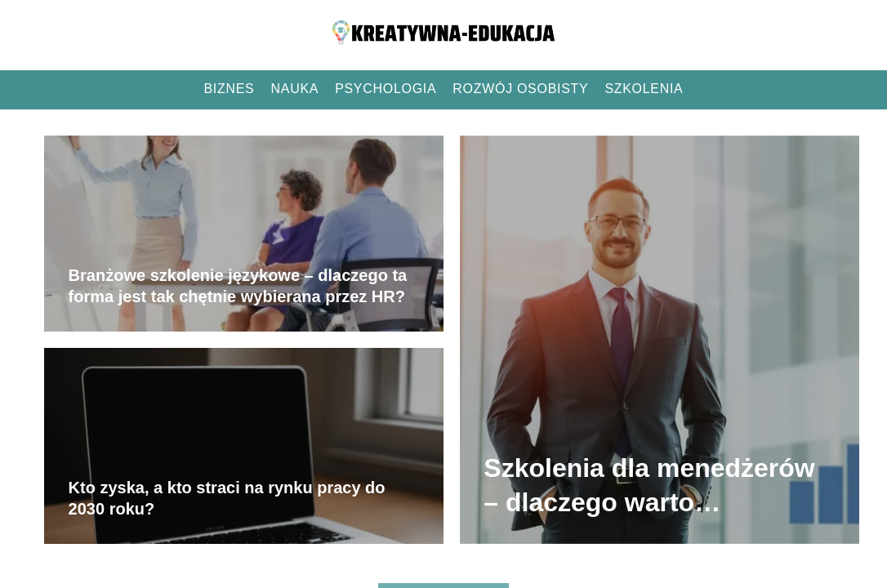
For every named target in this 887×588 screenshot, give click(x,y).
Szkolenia (644, 89)
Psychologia (386, 89)
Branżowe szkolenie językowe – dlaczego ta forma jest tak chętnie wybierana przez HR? (238, 286)
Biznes (230, 89)
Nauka (295, 89)
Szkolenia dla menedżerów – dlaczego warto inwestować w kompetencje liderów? (654, 486)
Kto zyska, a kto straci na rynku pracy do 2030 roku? (227, 498)
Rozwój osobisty (520, 89)
